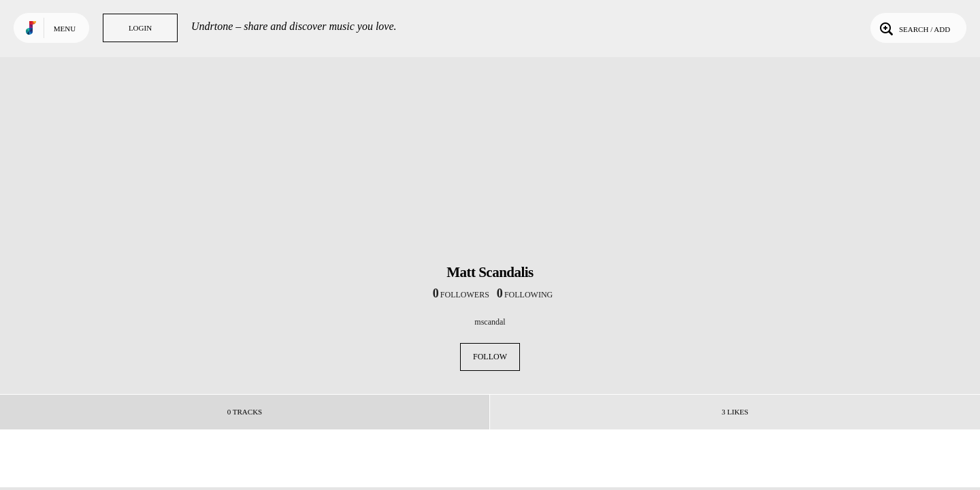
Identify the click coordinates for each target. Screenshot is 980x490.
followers (461, 295)
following (525, 295)
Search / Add (914, 28)
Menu (65, 29)
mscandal (490, 322)
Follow (490, 357)
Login (140, 28)
